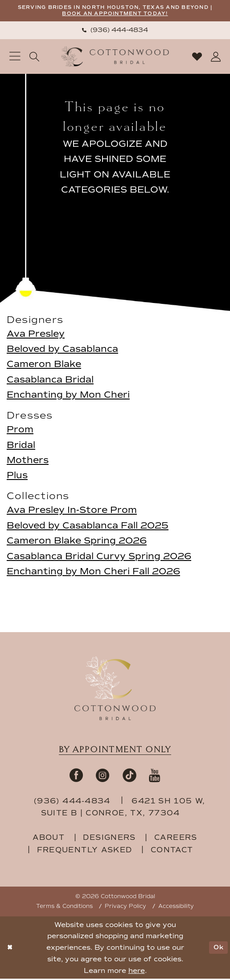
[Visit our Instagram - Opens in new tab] (103, 776)
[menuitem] (115, 32)
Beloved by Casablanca (62, 350)
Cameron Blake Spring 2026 (77, 542)
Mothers (28, 461)
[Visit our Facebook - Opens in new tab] (76, 776)
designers (109, 839)
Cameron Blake (44, 365)
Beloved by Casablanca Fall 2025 (88, 527)
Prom (20, 431)
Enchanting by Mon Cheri (68, 396)
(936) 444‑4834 (74, 802)
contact (172, 851)
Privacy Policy (125, 907)
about (49, 839)
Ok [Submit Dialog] (218, 949)
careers (176, 839)
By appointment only (115, 751)
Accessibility (176, 907)
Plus (17, 476)
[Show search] (35, 58)
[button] (15, 58)
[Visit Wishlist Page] (197, 58)
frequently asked (85, 851)
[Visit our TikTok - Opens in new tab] (129, 776)
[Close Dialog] (10, 949)
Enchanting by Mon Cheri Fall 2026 (93, 573)
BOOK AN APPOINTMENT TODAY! (133, 14)
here (137, 972)
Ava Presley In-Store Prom (72, 511)
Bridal (21, 446)
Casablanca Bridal (50, 381)
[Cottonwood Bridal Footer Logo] (115, 689)
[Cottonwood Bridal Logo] (115, 58)
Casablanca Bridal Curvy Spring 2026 (99, 557)
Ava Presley (36, 335)
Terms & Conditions (64, 907)
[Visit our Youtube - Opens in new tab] (155, 776)
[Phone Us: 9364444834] (115, 32)
